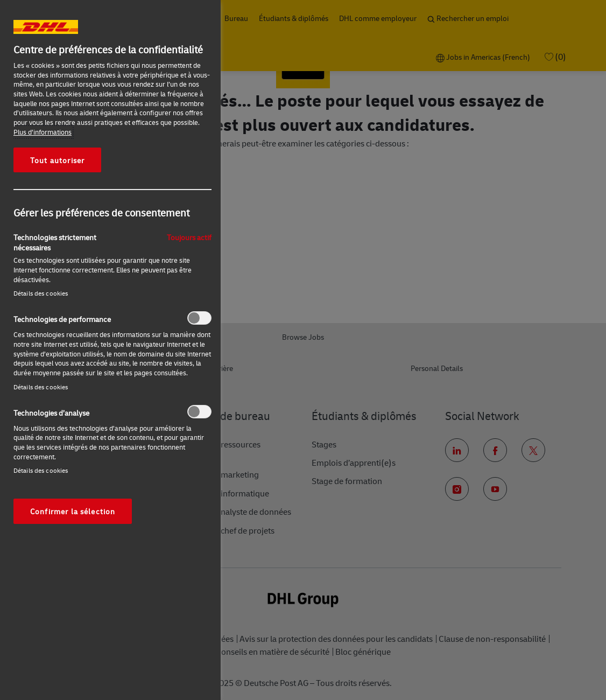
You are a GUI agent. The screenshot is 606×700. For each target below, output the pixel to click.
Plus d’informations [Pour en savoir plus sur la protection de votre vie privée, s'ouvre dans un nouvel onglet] (43, 132)
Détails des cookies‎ (41, 293)
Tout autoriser (57, 160)
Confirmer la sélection (73, 511)
